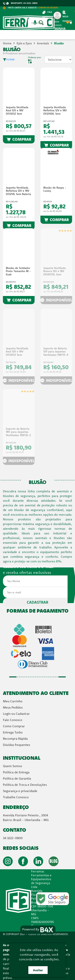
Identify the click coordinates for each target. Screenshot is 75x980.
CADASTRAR (37, 602)
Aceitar (38, 970)
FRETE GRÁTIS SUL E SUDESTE (31, 8)
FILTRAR (9, 59)
